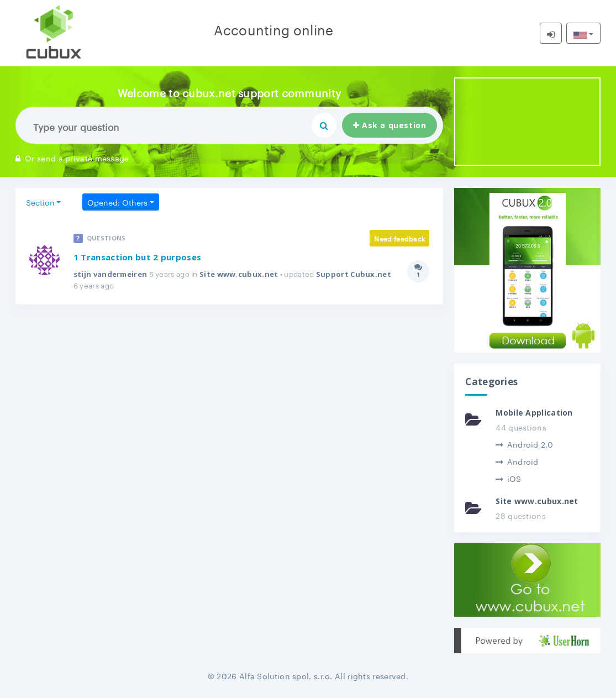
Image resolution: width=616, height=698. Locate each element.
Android (517, 461)
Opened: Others (117, 202)
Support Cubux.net (354, 274)
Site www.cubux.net (239, 274)
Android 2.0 (524, 444)
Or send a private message (72, 158)
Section (40, 202)
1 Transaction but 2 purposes (137, 257)
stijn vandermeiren (110, 274)
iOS (508, 478)
